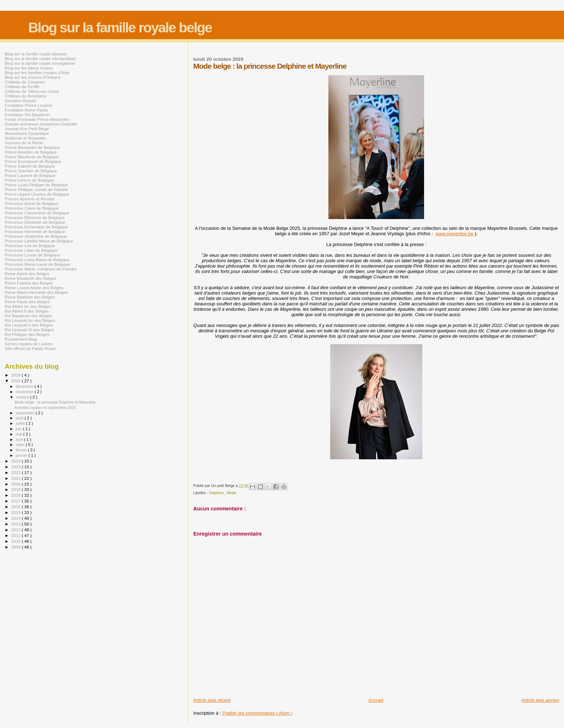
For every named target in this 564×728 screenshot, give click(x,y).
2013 (16, 524)
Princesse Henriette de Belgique (35, 231)
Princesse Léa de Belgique (30, 245)
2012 (16, 530)
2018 (16, 495)
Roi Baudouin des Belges (28, 316)
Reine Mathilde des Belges (30, 297)
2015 (16, 512)
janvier (22, 455)
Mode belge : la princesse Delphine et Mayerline (55, 402)
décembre (25, 386)
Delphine (217, 493)
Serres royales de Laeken (29, 344)
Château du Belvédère (26, 96)
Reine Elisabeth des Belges (30, 278)
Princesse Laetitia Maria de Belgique (39, 241)
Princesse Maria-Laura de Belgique (38, 264)
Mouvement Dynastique (27, 133)
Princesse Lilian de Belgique (31, 250)
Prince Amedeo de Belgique (31, 152)
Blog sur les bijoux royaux (29, 68)
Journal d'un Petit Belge (27, 129)
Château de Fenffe (22, 87)
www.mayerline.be (455, 234)
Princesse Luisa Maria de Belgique (37, 260)
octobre (23, 397)
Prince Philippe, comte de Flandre (36, 189)
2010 (16, 541)
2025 (16, 381)
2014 (16, 518)
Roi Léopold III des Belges (29, 330)
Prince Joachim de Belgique (31, 171)
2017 (16, 501)
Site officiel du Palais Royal (30, 348)
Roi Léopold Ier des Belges (30, 320)
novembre (25, 392)
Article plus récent (212, 700)
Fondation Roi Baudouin (27, 115)
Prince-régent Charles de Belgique (37, 194)
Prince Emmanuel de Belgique (33, 161)
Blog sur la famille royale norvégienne (40, 63)
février (22, 450)
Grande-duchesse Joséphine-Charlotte (41, 124)
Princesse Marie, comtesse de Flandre (41, 269)
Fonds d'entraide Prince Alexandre (37, 119)
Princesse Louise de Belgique (32, 255)
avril (20, 440)
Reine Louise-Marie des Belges (34, 288)
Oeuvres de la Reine (24, 143)
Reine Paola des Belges (27, 302)
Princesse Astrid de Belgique (31, 203)
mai (20, 434)
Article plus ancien (541, 700)
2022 (16, 472)
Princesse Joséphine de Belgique (36, 236)
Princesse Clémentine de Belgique (37, 213)
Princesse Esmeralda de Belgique (36, 227)
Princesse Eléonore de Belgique (35, 217)
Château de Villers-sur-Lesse (32, 91)
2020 (16, 484)
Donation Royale (20, 101)
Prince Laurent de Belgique (30, 175)
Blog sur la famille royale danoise (36, 54)
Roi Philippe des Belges (27, 334)
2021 (16, 478)
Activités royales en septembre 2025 (45, 408)
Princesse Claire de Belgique (32, 208)
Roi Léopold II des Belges (29, 325)
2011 (16, 535)
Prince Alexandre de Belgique (32, 147)
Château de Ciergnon (25, 82)
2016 (16, 507)
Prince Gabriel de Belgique (30, 166)
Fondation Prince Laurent (28, 105)
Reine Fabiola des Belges (29, 283)
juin (19, 429)
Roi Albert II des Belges (27, 311)
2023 (16, 467)
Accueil (376, 700)
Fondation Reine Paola (26, 110)
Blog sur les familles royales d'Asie (37, 72)
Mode (232, 493)
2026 (16, 375)
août (20, 418)
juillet (21, 423)
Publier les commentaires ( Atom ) (257, 713)
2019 (16, 489)
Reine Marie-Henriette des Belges (36, 292)
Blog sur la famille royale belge (120, 28)
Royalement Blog (21, 339)
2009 (16, 547)
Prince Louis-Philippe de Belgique (36, 185)
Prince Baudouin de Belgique (32, 157)
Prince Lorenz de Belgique (29, 180)
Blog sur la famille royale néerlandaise (40, 58)
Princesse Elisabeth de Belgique (35, 222)
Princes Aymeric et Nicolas (30, 199)
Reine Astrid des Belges (27, 274)
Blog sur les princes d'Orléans (33, 77)
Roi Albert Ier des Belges (28, 306)
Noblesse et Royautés (25, 138)
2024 (16, 461)
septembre (26, 413)
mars (21, 445)
